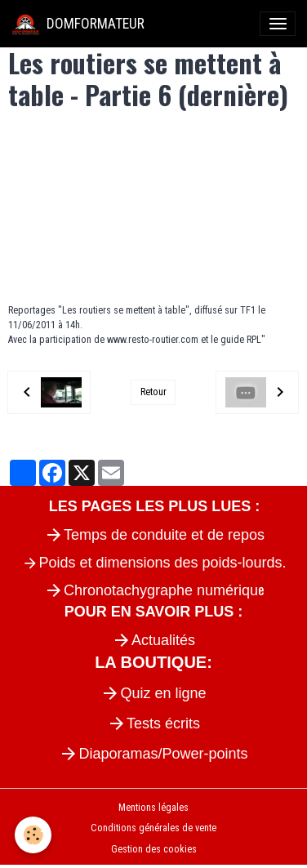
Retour (153, 392)
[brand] (78, 24)
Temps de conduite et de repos (164, 535)
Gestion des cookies (154, 849)
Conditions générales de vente (153, 828)
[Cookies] (33, 835)
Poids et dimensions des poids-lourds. (162, 563)
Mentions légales (153, 808)
